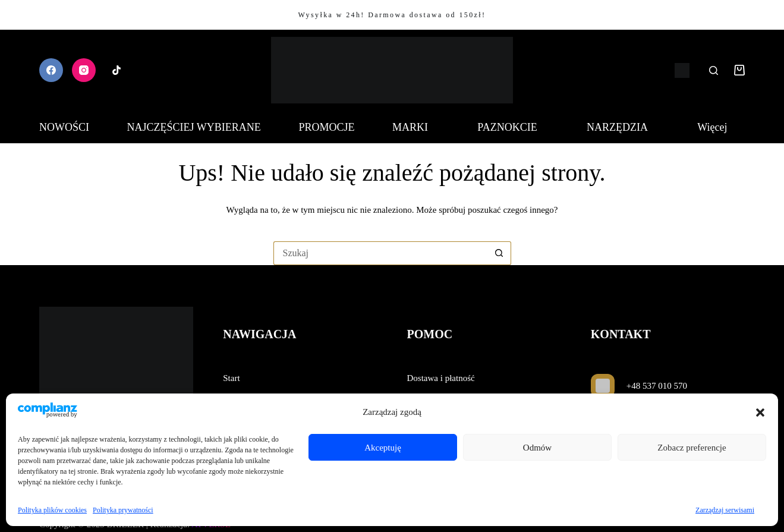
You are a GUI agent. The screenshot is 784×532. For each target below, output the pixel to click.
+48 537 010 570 (657, 386)
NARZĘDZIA (623, 127)
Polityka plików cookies (52, 510)
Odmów (537, 448)
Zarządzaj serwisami (725, 510)
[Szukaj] (714, 70)
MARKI (416, 127)
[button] (760, 413)
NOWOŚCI (64, 127)
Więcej (718, 127)
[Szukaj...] (380, 253)
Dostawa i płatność (441, 378)
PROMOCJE (326, 127)
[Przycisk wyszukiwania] (499, 253)
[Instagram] (84, 70)
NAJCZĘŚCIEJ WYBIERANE (194, 127)
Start (231, 378)
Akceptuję (383, 448)
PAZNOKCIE (513, 127)
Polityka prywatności (123, 510)
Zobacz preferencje (692, 448)
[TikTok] (117, 70)
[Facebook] (51, 70)
